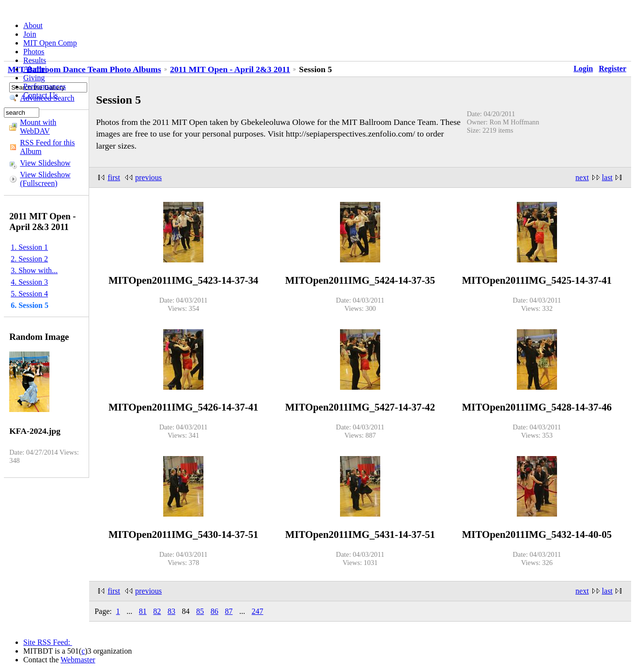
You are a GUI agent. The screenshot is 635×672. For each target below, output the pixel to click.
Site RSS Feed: (48, 642)
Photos (34, 52)
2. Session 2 (29, 259)
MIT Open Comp (50, 43)
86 (215, 611)
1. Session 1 (29, 247)
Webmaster (78, 660)
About (33, 25)
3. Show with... (34, 270)
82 (157, 611)
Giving (34, 78)
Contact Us (41, 95)
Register (612, 69)
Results (35, 60)
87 (229, 611)
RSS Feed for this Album (47, 147)
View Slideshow (45, 163)
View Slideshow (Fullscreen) (45, 179)
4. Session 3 (29, 282)
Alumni (35, 69)
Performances (45, 86)
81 (143, 611)
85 (200, 611)
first (114, 177)
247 (257, 611)
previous (148, 177)
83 (171, 611)
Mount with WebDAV (38, 127)
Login (583, 69)
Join (30, 34)
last (607, 177)
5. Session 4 (29, 294)
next (582, 177)
